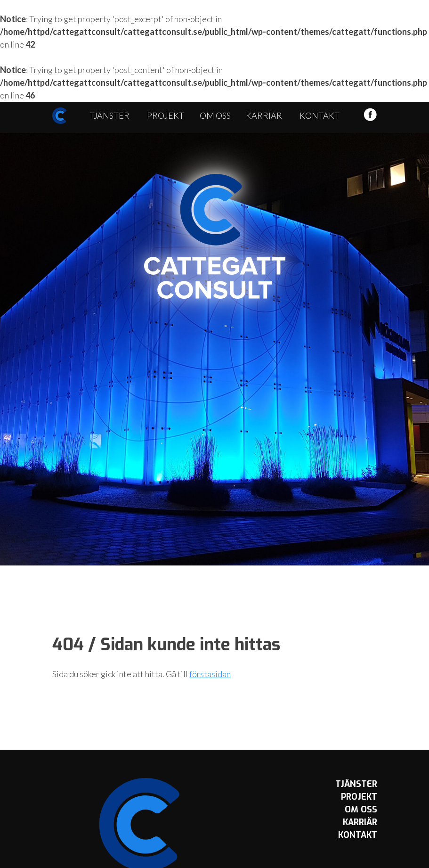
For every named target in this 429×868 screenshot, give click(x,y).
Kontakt (320, 115)
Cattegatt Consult (215, 237)
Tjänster (109, 115)
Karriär (264, 115)
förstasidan (210, 674)
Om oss (215, 115)
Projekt (166, 115)
